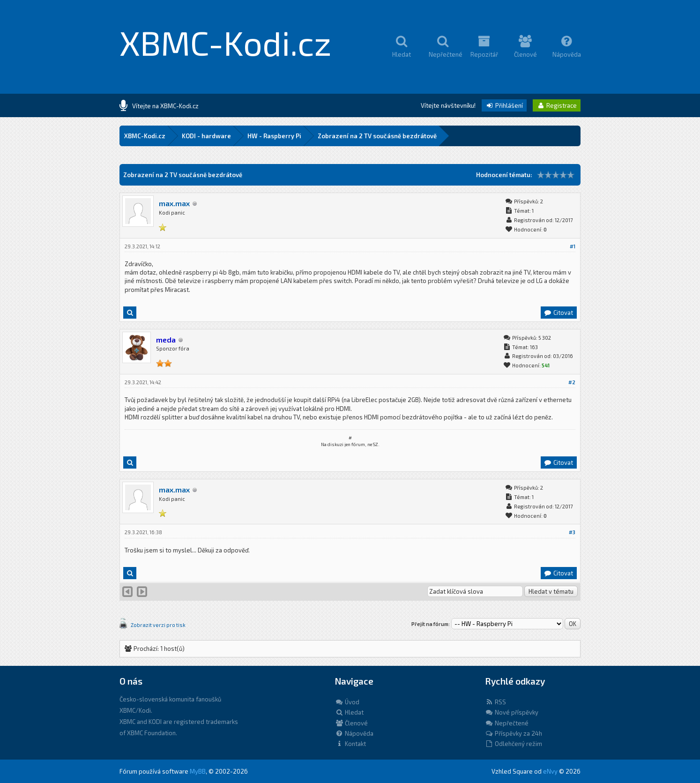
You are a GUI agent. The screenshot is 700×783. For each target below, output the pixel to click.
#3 (572, 532)
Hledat (349, 712)
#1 (573, 246)
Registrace (557, 105)
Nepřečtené (507, 723)
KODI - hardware (206, 136)
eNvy (550, 771)
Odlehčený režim (514, 744)
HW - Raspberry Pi (274, 136)
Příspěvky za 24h (514, 733)
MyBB (198, 771)
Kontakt (350, 744)
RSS (495, 702)
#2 (572, 382)
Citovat (558, 313)
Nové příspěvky (512, 712)
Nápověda (354, 733)
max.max (174, 203)
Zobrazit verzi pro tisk (158, 625)
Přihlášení (504, 105)
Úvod (347, 702)
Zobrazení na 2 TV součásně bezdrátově (377, 136)
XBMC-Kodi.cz (226, 42)
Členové (351, 723)
